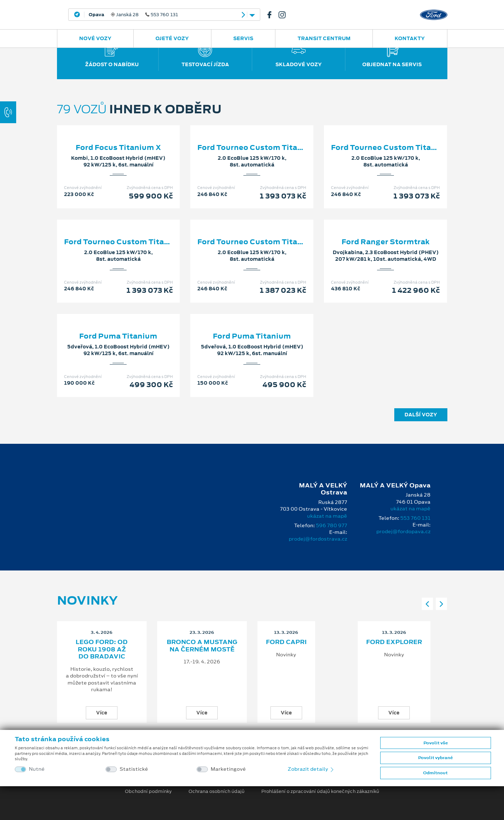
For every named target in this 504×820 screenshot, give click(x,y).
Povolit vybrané (435, 758)
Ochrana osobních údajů (216, 791)
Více (102, 713)
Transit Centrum (324, 38)
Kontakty (410, 38)
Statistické (134, 769)
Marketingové (228, 769)
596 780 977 (331, 525)
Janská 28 (133, 15)
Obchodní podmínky (148, 791)
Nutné (37, 769)
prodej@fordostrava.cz (318, 539)
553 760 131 (415, 518)
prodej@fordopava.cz (403, 531)
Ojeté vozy (172, 38)
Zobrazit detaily (311, 769)
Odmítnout (435, 773)
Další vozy (421, 415)
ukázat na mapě (327, 516)
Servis (243, 38)
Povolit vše (436, 743)
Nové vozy (95, 38)
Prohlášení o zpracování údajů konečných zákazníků (320, 791)
